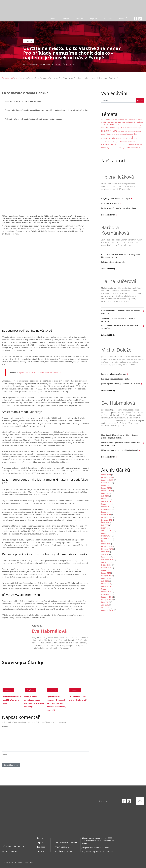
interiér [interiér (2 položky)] (117, 125)
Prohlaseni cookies (63, 851)
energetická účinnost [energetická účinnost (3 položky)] (131, 122)
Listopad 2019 (107, 576)
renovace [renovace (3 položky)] (126, 138)
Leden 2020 (106, 573)
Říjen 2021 (106, 523)
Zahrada (79, 19)
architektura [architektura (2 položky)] (106, 119)
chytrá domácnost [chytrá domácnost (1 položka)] (130, 119)
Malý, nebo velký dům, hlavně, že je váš (98, 852)
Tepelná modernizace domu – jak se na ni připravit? (118, 320)
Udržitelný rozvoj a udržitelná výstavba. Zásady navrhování (121, 312)
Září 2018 (105, 605)
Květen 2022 (106, 507)
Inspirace (93, 19)
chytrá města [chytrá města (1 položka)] (139, 119)
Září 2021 (105, 525)
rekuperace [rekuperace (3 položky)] (117, 138)
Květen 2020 (106, 565)
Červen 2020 (106, 562)
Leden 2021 (106, 544)
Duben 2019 (106, 594)
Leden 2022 (106, 515)
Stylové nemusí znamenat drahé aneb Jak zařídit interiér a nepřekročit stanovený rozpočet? (56, 703)
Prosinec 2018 (107, 597)
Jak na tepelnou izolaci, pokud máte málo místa (121, 384)
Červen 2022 (106, 504)
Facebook (135, 19)
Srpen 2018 (106, 608)
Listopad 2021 (107, 520)
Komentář (7, 727)
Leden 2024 (106, 475)
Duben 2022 (106, 509)
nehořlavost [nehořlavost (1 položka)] (121, 131)
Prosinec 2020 (107, 546)
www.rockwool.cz (11, 851)
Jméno (5, 755)
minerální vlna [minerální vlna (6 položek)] (109, 131)
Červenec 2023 (107, 480)
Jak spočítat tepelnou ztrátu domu (95, 847)
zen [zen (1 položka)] (125, 148)
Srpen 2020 (106, 557)
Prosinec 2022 (107, 491)
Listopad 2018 (107, 600)
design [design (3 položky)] (104, 122)
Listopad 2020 (107, 549)
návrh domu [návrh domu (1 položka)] (138, 131)
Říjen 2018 (106, 602)
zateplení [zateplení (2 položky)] (131, 145)
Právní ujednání (62, 847)
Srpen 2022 (106, 499)
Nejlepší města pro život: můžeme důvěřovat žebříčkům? (40, 373)
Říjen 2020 (106, 552)
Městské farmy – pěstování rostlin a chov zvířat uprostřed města (120, 444)
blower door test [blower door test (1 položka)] (115, 119)
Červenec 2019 (107, 586)
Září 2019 (105, 581)
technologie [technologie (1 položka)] (115, 142)
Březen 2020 (106, 570)
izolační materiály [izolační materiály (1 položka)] (136, 125)
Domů (53, 19)
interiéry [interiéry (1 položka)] (123, 125)
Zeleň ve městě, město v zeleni (114, 262)
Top (140, 801)
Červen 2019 (106, 589)
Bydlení (66, 19)
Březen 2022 (106, 512)
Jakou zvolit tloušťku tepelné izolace (116, 379)
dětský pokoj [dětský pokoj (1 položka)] (111, 122)
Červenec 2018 (107, 610)
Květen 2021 (106, 536)
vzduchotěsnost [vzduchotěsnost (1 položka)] (123, 145)
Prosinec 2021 (107, 517)
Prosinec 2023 (107, 477)
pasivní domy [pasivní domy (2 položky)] (106, 134)
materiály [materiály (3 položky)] (125, 127)
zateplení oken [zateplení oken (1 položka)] (110, 148)
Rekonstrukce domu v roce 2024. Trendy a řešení (11, 700)
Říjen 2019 (106, 578)
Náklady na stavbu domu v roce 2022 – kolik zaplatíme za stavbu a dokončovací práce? (98, 841)
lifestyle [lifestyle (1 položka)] (118, 128)
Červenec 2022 (107, 501)
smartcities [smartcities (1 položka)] (104, 142)
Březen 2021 (106, 541)
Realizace (108, 19)
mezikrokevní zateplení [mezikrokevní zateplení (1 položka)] (136, 128)
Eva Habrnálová (49, 631)
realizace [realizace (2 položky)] (127, 134)
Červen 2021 (106, 533)
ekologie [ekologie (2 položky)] (118, 122)
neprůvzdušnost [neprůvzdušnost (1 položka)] (129, 131)
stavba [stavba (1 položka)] (109, 142)
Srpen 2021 (106, 528)
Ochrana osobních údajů (66, 842)
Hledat (122, 19)
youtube (140, 19)
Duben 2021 (106, 538)
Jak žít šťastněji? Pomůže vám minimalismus (119, 208)
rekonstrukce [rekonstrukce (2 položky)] (106, 138)
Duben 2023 (106, 483)
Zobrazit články (108, 215)
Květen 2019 (106, 592)
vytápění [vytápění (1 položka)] (116, 145)
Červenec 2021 (107, 531)
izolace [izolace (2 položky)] (128, 125)
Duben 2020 (106, 568)
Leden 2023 (106, 488)
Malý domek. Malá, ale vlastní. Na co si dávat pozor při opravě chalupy (120, 436)
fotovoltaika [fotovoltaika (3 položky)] (109, 125)
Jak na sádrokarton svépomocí (114, 374)
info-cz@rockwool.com (14, 846)
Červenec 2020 (107, 560)
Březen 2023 (106, 485)
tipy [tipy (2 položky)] (134, 142)
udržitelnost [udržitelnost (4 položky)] (107, 145)
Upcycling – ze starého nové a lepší (116, 198)
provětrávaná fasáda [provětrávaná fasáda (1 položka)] (117, 134)
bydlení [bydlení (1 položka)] (122, 119)
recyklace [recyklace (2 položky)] (134, 134)
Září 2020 (105, 554)
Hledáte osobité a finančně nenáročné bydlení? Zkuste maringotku (121, 256)
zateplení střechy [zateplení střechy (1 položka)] (119, 148)
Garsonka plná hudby (110, 203)
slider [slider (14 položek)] (135, 138)
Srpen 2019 (106, 584)
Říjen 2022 (106, 493)
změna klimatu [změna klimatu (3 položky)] (133, 148)
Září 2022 (105, 496)
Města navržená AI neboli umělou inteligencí (119, 450)
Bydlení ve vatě (8, 78)
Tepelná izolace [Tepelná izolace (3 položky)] (125, 142)
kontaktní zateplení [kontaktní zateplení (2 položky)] (108, 128)
